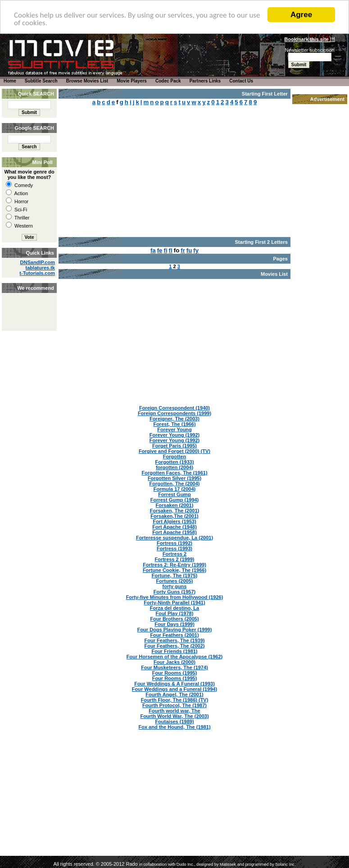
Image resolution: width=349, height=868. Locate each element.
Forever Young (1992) (174, 435)
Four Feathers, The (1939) (175, 640)
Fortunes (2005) (175, 581)
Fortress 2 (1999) (174, 559)
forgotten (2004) (174, 467)
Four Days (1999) (174, 624)
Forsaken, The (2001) (174, 511)
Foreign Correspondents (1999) (174, 413)
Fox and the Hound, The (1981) (174, 727)
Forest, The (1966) (174, 424)
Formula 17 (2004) (175, 489)
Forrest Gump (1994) (175, 500)
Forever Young (174, 429)
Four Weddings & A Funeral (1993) (174, 684)
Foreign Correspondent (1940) (174, 408)
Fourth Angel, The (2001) (174, 694)
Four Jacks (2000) (174, 662)
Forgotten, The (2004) (175, 484)
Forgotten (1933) (174, 462)
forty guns (175, 586)
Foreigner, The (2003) (174, 419)
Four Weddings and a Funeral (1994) (174, 689)
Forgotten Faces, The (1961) (174, 473)
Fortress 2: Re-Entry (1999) (174, 565)
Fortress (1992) (174, 543)
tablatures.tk (40, 268)
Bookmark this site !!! (309, 39)
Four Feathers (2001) (174, 635)
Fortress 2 (174, 554)
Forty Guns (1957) (175, 592)
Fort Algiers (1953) (174, 521)
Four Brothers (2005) (174, 619)
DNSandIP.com (38, 262)
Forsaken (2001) (175, 505)
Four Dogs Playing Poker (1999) (175, 630)
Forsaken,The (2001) (174, 516)
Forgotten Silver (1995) (174, 478)
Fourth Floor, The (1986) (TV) (175, 700)
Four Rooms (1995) (175, 673)
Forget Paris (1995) (174, 446)
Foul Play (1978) (175, 613)
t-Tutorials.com (37, 273)
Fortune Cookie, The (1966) (174, 570)
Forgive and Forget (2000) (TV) (174, 451)
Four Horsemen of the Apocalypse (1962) (175, 657)
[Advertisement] (28, 302)
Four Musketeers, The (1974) (174, 667)
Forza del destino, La (174, 608)
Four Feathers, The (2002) (175, 646)
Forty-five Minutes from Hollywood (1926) (175, 597)
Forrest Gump (174, 494)
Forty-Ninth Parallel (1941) (174, 603)
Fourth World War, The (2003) (174, 716)
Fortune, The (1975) (174, 576)
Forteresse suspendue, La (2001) (174, 538)
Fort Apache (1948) (174, 527)
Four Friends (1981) (174, 651)
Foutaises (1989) (174, 722)
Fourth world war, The (174, 711)
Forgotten (174, 457)
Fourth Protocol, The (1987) (174, 705)
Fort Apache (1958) (174, 532)
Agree (301, 15)
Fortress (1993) (174, 548)
